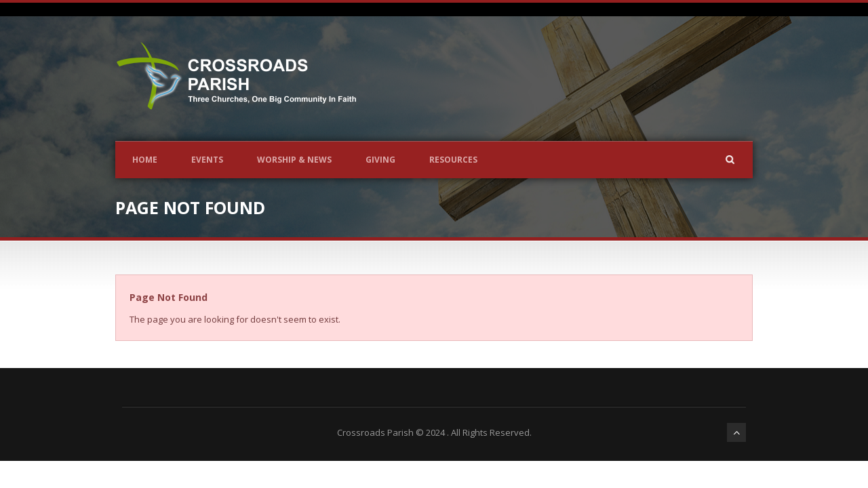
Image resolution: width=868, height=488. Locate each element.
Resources (453, 160)
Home (145, 160)
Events (207, 160)
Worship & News (294, 160)
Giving (380, 160)
